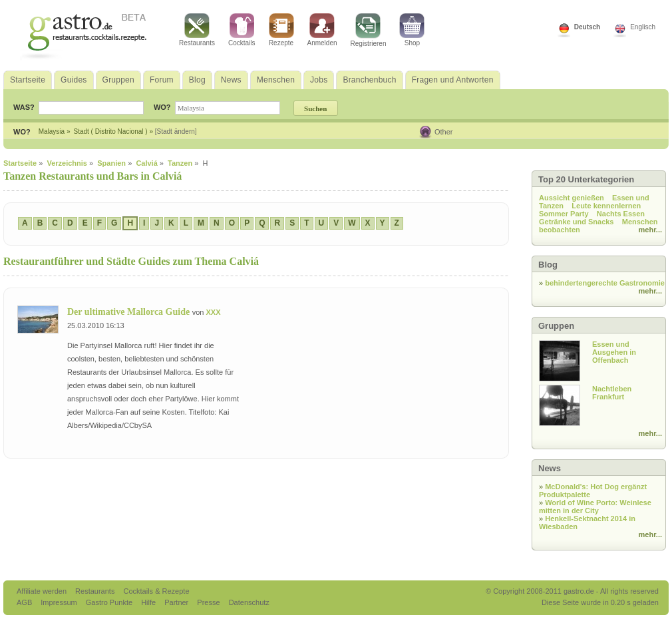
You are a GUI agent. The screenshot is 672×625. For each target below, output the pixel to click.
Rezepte (281, 30)
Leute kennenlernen (606, 206)
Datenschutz (249, 602)
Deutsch (587, 27)
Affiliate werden (43, 591)
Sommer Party (564, 214)
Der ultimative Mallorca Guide (130, 312)
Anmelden (322, 30)
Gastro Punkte (110, 602)
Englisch (643, 27)
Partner (177, 602)
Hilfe (149, 602)
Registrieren (369, 30)
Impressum (60, 602)
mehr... (650, 230)
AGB (25, 602)
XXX (213, 312)
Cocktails (242, 30)
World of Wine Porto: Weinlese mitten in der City (595, 507)
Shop (412, 30)
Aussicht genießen (572, 198)
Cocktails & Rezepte (156, 591)
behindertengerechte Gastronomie (605, 283)
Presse (208, 602)
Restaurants (197, 30)
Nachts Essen (621, 214)
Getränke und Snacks (577, 222)
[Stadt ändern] (176, 131)
